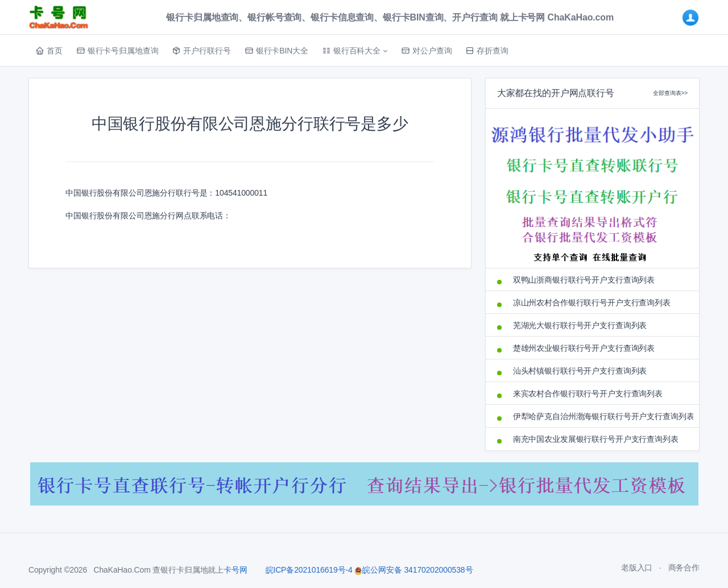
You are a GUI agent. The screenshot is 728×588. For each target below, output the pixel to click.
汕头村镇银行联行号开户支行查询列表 (580, 371)
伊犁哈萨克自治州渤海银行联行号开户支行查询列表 (600, 416)
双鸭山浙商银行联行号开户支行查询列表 (584, 280)
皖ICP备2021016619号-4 (309, 570)
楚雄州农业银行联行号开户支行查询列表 (584, 348)
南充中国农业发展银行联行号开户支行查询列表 (596, 439)
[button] (355, 51)
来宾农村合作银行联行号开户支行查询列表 (588, 394)
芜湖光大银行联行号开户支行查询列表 (580, 325)
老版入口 (637, 568)
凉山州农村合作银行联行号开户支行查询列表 (592, 303)
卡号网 (235, 570)
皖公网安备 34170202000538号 (413, 570)
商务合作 (684, 568)
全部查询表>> (670, 93)
